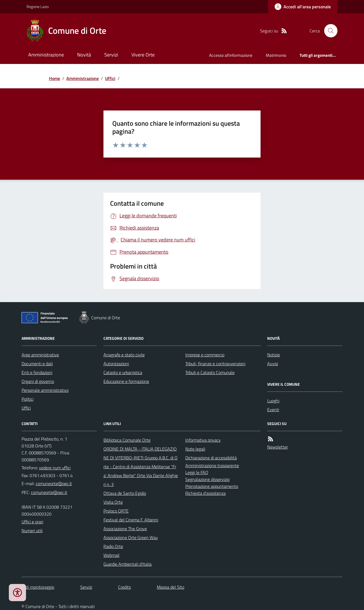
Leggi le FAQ (197, 472)
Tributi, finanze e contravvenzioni (215, 364)
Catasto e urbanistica (123, 372)
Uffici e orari (32, 522)
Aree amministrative (40, 355)
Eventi (273, 410)
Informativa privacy (203, 440)
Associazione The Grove (125, 529)
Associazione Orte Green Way (131, 537)
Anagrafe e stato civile (124, 355)
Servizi (111, 55)
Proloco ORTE (116, 511)
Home (54, 78)
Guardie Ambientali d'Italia (128, 564)
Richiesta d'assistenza (206, 493)
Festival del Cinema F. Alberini (131, 520)
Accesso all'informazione (231, 55)
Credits (124, 587)
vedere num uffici (55, 468)
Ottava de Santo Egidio (125, 493)
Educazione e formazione (126, 381)
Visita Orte (113, 502)
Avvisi (273, 364)
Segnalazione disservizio (207, 479)
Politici (28, 399)
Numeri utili (32, 531)
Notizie (274, 355)
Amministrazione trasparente (212, 465)
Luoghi (273, 401)
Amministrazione (46, 55)
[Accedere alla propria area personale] (303, 7)
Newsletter (278, 447)
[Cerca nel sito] (329, 31)
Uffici (110, 78)
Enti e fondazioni (37, 372)
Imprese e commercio (205, 355)
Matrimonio (276, 55)
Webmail (111, 555)
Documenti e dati (37, 364)
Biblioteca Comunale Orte (127, 440)
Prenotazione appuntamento (212, 486)
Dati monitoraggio (38, 587)
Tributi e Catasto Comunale (210, 372)
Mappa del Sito (171, 587)
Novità (84, 55)
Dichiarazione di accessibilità (211, 458)
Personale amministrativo (45, 390)
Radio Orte (113, 546)
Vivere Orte (143, 55)
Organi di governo (38, 381)
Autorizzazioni (116, 364)
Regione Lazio (38, 7)
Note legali (195, 449)
